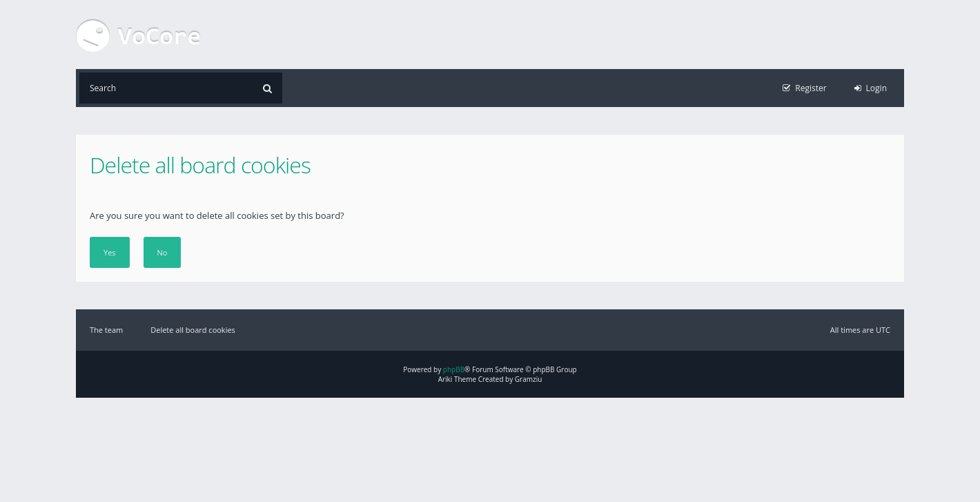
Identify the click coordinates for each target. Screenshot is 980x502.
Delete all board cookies (193, 330)
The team (106, 330)
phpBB (454, 369)
